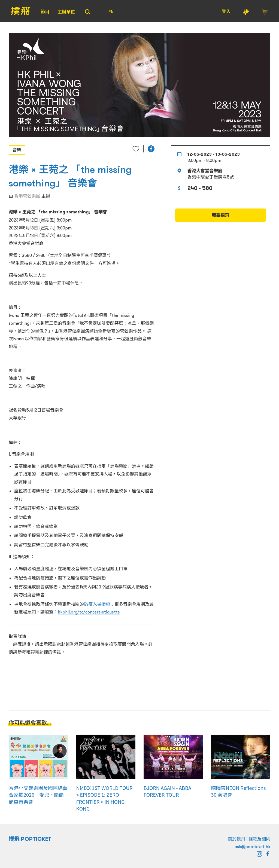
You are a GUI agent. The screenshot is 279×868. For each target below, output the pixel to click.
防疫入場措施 (97, 604)
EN (111, 12)
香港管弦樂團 (27, 196)
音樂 (17, 150)
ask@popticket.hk (252, 846)
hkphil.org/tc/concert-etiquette (89, 612)
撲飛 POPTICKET (30, 839)
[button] (151, 149)
